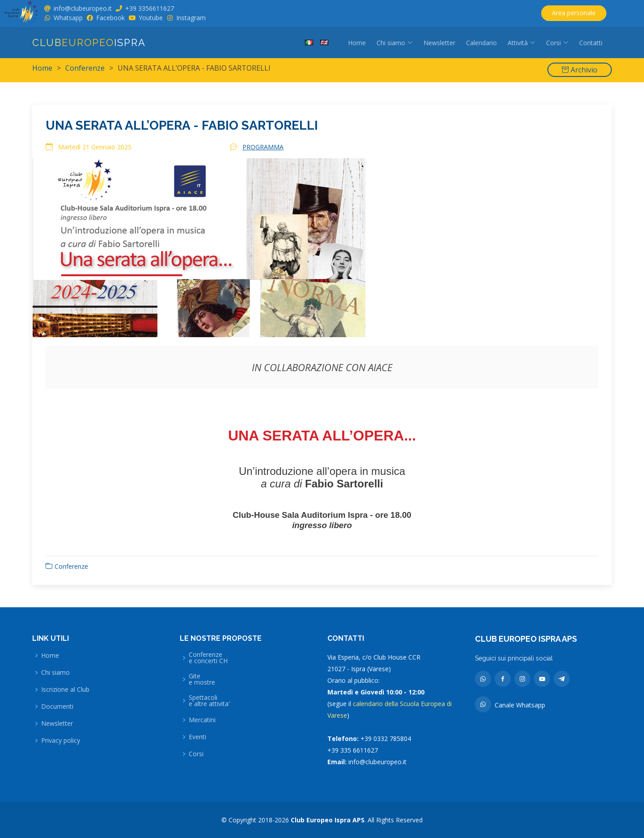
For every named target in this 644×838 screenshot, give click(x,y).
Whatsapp (68, 18)
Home (357, 43)
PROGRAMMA (263, 152)
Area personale (574, 13)
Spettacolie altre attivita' (209, 701)
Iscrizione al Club (65, 690)
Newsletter (439, 43)
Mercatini (202, 720)
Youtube (151, 18)
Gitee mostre (202, 679)
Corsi (196, 754)
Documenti (57, 707)
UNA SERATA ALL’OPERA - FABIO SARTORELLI (182, 130)
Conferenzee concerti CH (208, 658)
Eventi (197, 737)
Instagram (191, 18)
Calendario (481, 43)
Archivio (580, 70)
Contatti (591, 43)
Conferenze (85, 68)
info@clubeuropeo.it (83, 8)
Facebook (110, 18)
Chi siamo (55, 673)
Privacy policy (61, 741)
